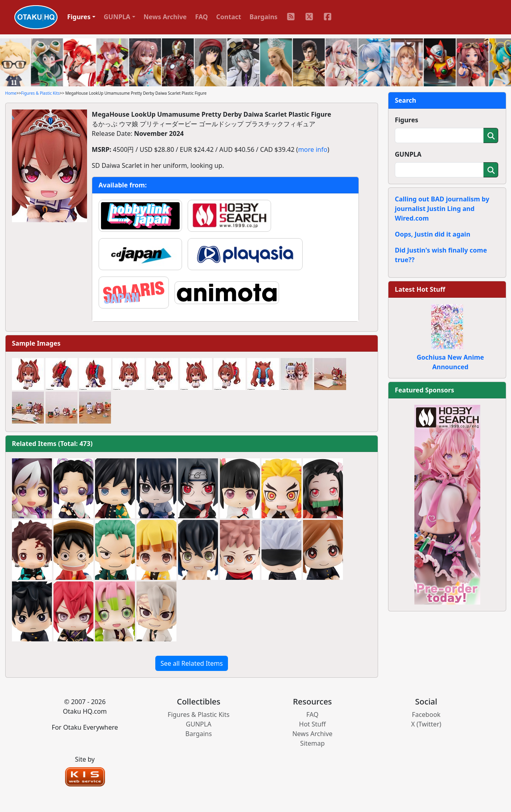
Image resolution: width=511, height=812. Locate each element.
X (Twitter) (426, 724)
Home (11, 93)
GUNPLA (408, 154)
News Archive (165, 17)
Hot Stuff (312, 724)
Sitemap (313, 743)
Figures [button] (79, 17)
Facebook (426, 714)
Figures (407, 120)
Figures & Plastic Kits (41, 93)
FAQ (202, 17)
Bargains (263, 17)
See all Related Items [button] (192, 663)
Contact (229, 17)
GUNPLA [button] (117, 17)
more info (313, 149)
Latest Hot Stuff (420, 289)
